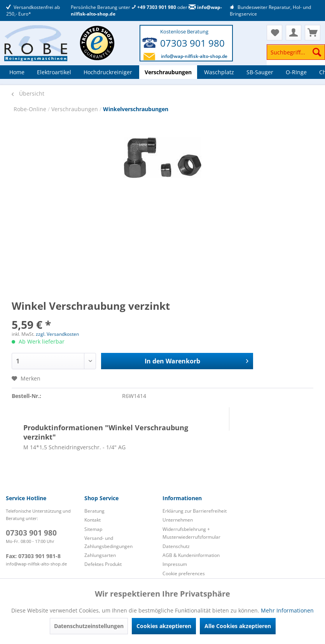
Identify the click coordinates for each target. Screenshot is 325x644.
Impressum (175, 564)
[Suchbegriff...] (296, 52)
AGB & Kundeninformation (191, 555)
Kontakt (93, 520)
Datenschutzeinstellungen (89, 626)
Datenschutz (176, 546)
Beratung (94, 511)
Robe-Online (31, 109)
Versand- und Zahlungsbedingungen (108, 542)
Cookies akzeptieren (164, 626)
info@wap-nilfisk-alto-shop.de (194, 56)
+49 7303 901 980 (154, 7)
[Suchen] (317, 52)
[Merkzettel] (274, 33)
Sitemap (93, 529)
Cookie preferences (184, 573)
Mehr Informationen (287, 610)
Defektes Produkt (103, 564)
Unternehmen (178, 520)
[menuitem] (296, 56)
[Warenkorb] (313, 33)
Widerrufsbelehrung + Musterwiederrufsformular (191, 533)
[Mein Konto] (294, 33)
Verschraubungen (75, 109)
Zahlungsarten (100, 555)
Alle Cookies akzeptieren (238, 626)
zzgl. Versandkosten (57, 334)
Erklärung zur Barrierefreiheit (195, 511)
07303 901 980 (192, 43)
